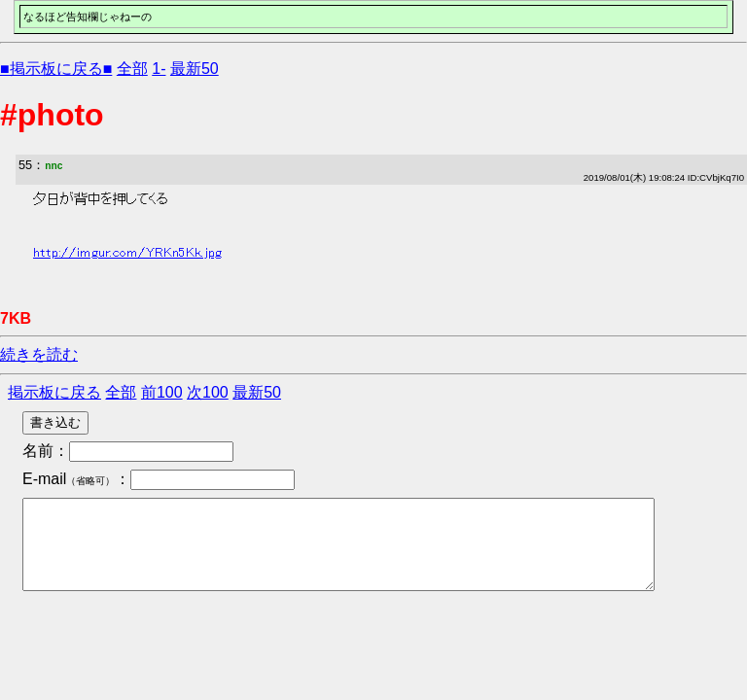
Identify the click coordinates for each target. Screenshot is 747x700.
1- (159, 69)
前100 (162, 392)
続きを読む (39, 354)
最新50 (195, 69)
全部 (132, 69)
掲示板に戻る (54, 392)
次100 (208, 392)
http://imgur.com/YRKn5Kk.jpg (127, 253)
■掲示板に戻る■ (56, 69)
